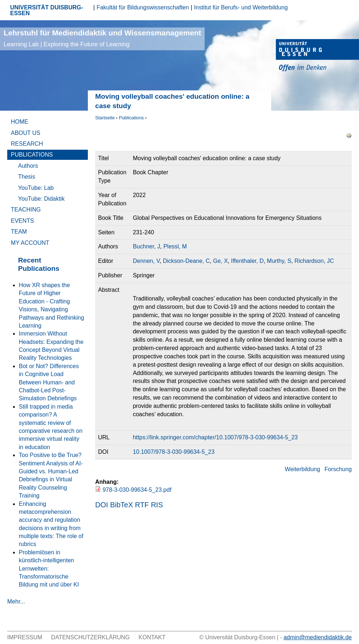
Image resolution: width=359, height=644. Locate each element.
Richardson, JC (314, 261)
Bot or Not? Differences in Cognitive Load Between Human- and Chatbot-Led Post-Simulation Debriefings (49, 382)
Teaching (26, 210)
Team (19, 232)
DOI (102, 505)
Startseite (105, 118)
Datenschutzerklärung (90, 637)
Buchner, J (146, 246)
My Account (30, 243)
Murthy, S (279, 261)
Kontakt (152, 637)
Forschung (338, 469)
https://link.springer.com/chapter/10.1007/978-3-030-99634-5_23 (215, 437)
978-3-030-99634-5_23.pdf (137, 490)
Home (20, 122)
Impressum (25, 637)
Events (22, 221)
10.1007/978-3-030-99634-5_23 (174, 452)
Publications (131, 118)
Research (27, 144)
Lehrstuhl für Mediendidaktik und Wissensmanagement (102, 38)
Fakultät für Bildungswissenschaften (143, 7)
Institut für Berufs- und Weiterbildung (241, 7)
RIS (157, 505)
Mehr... (16, 602)
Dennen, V (146, 261)
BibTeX (121, 505)
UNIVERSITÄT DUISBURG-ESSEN (47, 10)
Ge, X (220, 261)
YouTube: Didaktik (41, 199)
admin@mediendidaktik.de (318, 637)
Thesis (27, 177)
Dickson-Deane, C (186, 261)
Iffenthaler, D (247, 261)
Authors (28, 166)
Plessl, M (175, 246)
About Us (26, 133)
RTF (142, 505)
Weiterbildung (303, 469)
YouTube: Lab (36, 188)
